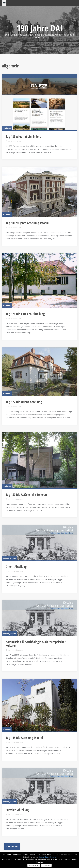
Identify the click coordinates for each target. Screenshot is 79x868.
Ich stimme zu (34, 865)
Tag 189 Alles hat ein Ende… (23, 137)
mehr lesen (46, 865)
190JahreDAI (7, 128)
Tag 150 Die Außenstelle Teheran (26, 495)
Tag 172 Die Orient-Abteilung (24, 402)
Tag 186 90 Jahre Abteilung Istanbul (28, 223)
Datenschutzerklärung (47, 857)
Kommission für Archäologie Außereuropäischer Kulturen (36, 644)
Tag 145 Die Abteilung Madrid (24, 738)
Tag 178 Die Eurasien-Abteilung (25, 314)
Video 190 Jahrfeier (9, 558)
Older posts (13, 847)
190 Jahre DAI (39, 28)
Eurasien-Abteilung (17, 810)
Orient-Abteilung (16, 567)
